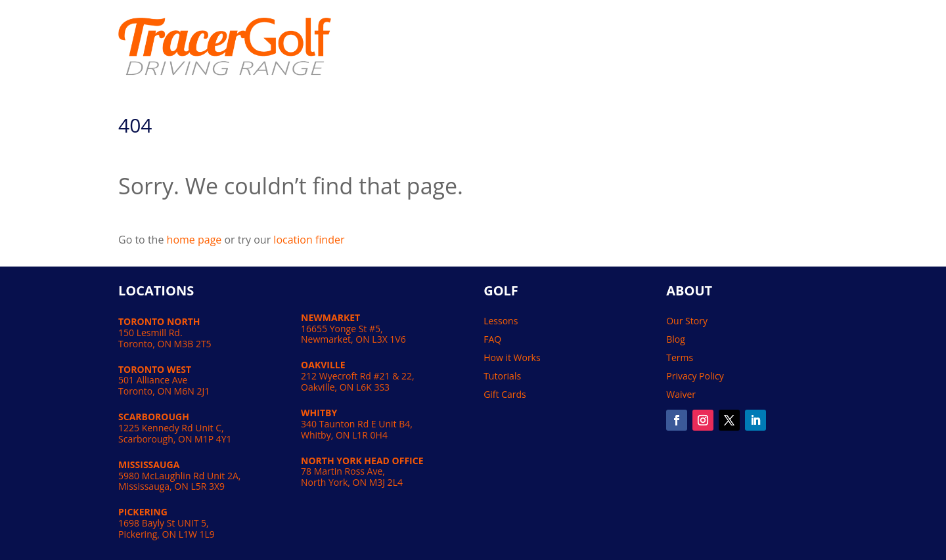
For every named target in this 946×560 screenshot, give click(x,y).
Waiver (681, 394)
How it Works (512, 357)
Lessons (501, 321)
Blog (676, 339)
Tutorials (502, 376)
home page (194, 240)
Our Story (687, 321)
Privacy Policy (695, 376)
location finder (309, 240)
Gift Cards (505, 394)
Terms (680, 357)
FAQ (492, 339)
